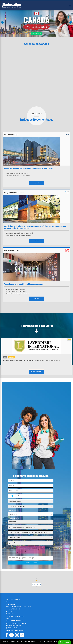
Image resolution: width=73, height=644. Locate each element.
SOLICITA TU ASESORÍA (14, 600)
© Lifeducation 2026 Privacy (12, 641)
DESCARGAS (10, 611)
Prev (2, 22)
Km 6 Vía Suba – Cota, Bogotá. (17, 623)
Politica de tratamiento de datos (50, 641)
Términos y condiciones (30, 641)
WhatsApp (64, 642)
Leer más (37, 183)
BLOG (8, 618)
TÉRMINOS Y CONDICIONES (15, 616)
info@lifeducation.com (14, 626)
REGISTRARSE (11, 604)
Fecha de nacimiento (15, 511)
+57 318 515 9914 (13, 628)
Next (71, 22)
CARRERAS (10, 614)
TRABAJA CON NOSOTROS (15, 621)
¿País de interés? (14, 518)
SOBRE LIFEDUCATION (13, 609)
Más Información (36, 372)
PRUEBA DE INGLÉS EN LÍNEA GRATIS (18, 607)
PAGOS (8, 602)
